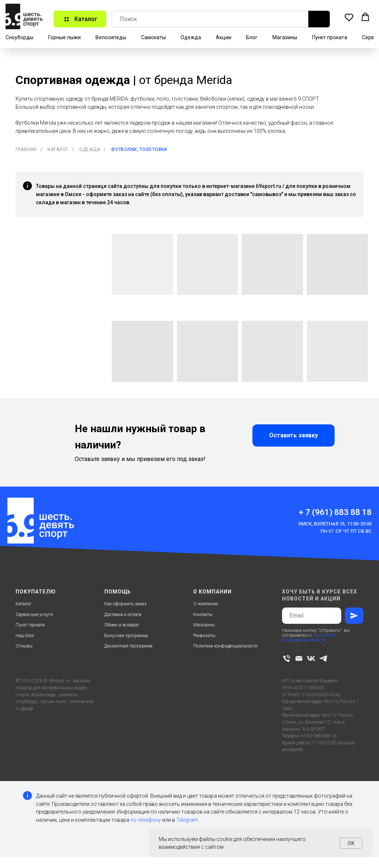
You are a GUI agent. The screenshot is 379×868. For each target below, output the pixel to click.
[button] (349, 17)
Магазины (285, 37)
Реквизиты (204, 636)
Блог (252, 37)
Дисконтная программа (128, 646)
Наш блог (25, 636)
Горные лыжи (64, 37)
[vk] (311, 658)
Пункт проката (330, 37)
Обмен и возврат (122, 625)
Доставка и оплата (123, 615)
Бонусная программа (126, 636)
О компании (206, 604)
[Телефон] (287, 658)
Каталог (58, 149)
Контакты (203, 615)
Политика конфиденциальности (225, 646)
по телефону (146, 820)
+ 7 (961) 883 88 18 (335, 512)
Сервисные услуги (34, 615)
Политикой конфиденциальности (309, 638)
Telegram (187, 820)
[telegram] (323, 658)
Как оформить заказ (125, 604)
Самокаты (153, 37)
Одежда (191, 37)
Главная (26, 149)
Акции (224, 37)
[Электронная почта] (299, 658)
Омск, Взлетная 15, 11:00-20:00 (335, 524)
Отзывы (24, 646)
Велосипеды (111, 37)
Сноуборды (19, 37)
